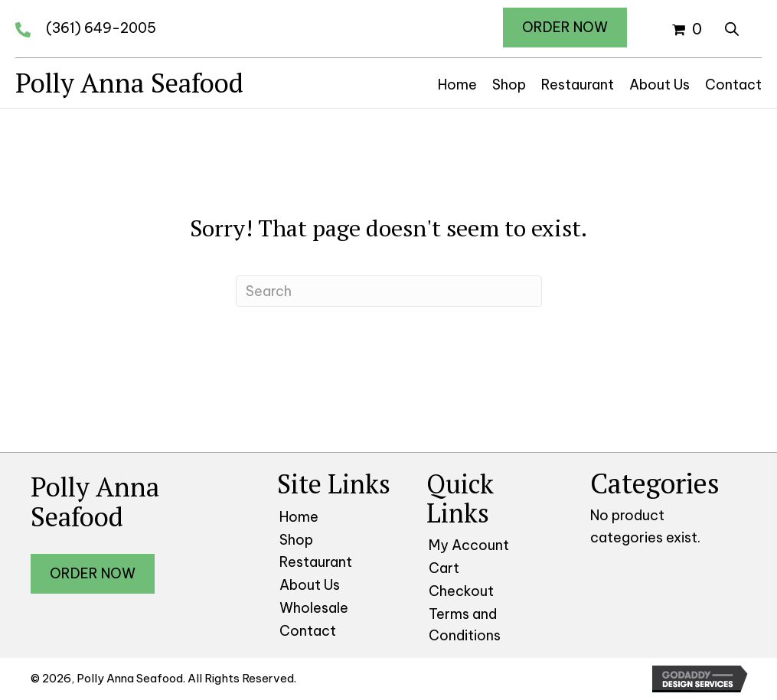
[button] (565, 28)
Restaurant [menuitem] (316, 562)
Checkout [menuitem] (461, 591)
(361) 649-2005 (101, 28)
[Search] (389, 291)
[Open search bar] (732, 27)
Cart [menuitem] (444, 568)
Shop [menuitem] (296, 540)
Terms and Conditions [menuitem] (465, 625)
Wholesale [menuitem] (314, 608)
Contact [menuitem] (308, 631)
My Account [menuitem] (469, 545)
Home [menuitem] (299, 517)
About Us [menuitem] (310, 585)
